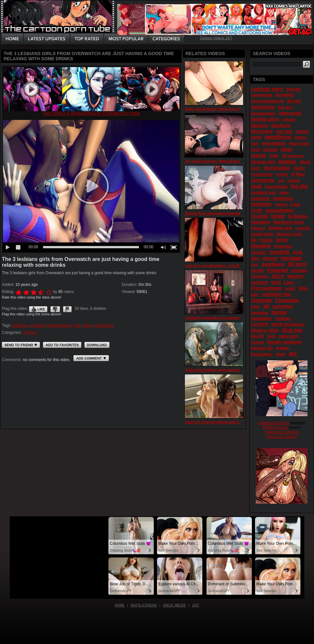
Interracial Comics (274, 423)
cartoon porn (267, 89)
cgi (281, 180)
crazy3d (303, 228)
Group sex (263, 162)
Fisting (266, 240)
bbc (255, 294)
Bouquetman (263, 113)
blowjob (261, 246)
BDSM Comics (275, 427)
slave (284, 193)
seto (271, 336)
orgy (281, 354)
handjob (279, 252)
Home (119, 605)
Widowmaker (60, 325)
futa (303, 288)
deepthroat (278, 137)
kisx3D (258, 336)
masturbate (276, 187)
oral (276, 282)
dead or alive (265, 330)
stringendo (263, 180)
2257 (196, 605)
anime (259, 155)
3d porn (297, 264)
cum (274, 156)
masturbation (280, 210)
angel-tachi (262, 234)
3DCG (278, 276)
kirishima (260, 276)
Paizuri (258, 228)
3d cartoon (293, 156)
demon (270, 258)
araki (290, 288)
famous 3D (262, 348)
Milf (293, 354)
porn (256, 307)
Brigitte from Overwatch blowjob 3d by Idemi (223, 213)
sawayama (262, 95)
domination (277, 168)
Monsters (262, 131)
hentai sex (280, 228)
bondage (292, 258)
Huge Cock (299, 144)
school (293, 181)
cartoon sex (276, 294)
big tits (299, 186)
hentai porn (265, 119)
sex (255, 264)
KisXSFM (260, 324)
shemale (262, 300)
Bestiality (285, 95)
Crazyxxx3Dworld (267, 101)
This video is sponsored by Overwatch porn (91, 113)
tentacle (260, 198)
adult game (104, 325)
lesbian (287, 162)
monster (261, 204)
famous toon (289, 234)
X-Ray (298, 174)
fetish (282, 240)
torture (281, 205)
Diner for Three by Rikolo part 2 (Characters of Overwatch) (235, 422)
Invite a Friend (144, 605)
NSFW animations (288, 324)
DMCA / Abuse (175, 605)
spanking (260, 313)
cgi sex (284, 131)
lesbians (19, 325)
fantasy (260, 125)
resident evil (264, 192)
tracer (87, 325)
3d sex (294, 101)
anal (256, 186)
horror (294, 89)
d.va (77, 325)
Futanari (278, 270)
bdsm (278, 216)
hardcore (281, 125)
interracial (290, 113)
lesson (270, 149)
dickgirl (259, 252)
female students (284, 342)
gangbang (273, 264)
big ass (285, 107)
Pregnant (283, 246)
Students (283, 198)
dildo (286, 149)
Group (258, 342)
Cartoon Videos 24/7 (216, 38)
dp (254, 240)
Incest (282, 174)
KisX (256, 150)
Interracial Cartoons (282, 432)
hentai (279, 312)
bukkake (283, 319)
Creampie (287, 300)
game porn (289, 336)
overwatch (38, 325)
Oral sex (292, 330)
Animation (263, 107)
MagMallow (262, 319)
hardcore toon (288, 222)
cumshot (282, 306)
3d (266, 306)
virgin (258, 270)
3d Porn (30, 333)
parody (299, 270)
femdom (261, 222)
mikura (289, 120)
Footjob (259, 216)
